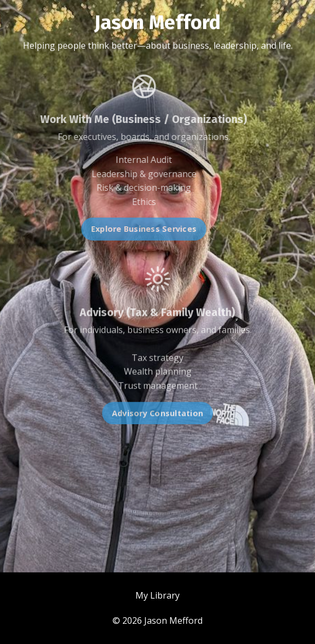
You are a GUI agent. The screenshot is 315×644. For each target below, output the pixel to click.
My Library (157, 595)
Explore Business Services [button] (132, 229)
